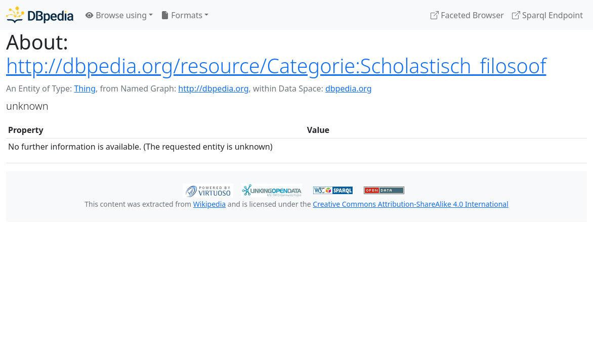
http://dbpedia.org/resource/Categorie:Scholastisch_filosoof (276, 66)
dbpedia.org (349, 88)
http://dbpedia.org (213, 88)
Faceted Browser (467, 15)
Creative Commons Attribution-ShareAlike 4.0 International (410, 204)
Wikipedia (209, 204)
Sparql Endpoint (547, 15)
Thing (85, 88)
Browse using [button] (116, 15)
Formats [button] (182, 15)
